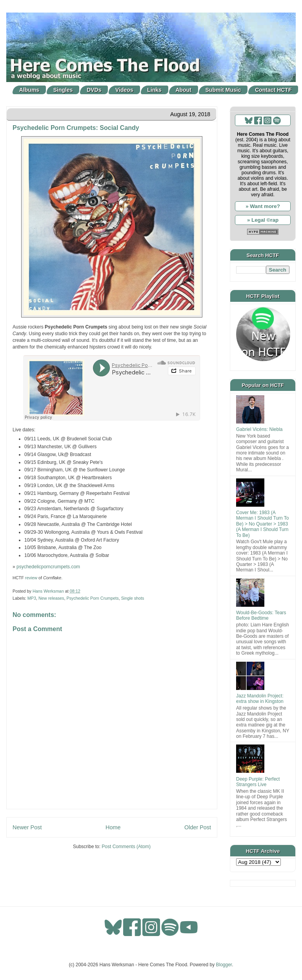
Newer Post (27, 827)
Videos (124, 90)
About (184, 90)
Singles (63, 90)
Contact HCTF (273, 90)
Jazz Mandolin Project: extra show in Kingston (260, 699)
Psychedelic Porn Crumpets (92, 598)
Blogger (224, 965)
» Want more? (263, 206)
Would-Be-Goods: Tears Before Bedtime (261, 615)
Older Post (198, 827)
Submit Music (223, 90)
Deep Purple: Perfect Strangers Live (258, 782)
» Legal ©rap (263, 220)
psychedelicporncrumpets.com (48, 567)
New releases (51, 598)
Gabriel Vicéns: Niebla (259, 429)
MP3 (32, 598)
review (31, 578)
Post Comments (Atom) (126, 847)
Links (154, 90)
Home (113, 827)
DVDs (94, 90)
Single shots (133, 598)
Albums (29, 90)
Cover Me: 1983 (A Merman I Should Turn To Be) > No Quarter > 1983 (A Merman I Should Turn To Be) (263, 524)
